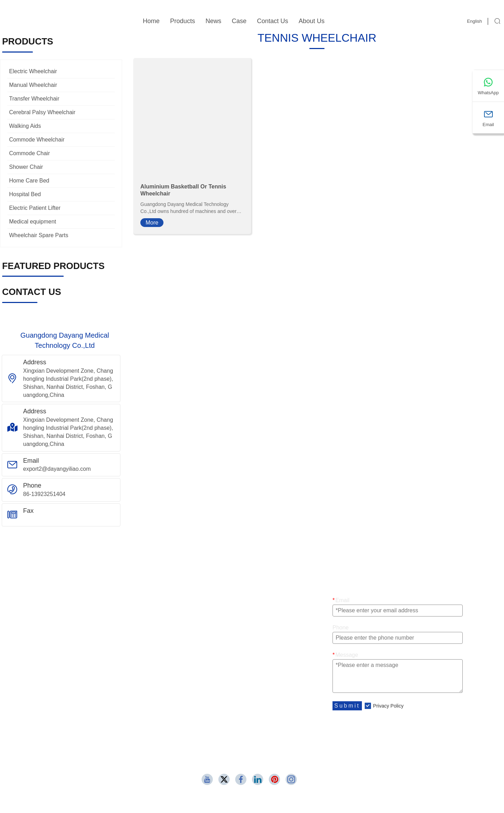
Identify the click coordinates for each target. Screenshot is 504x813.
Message (345, 655)
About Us (311, 21)
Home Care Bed (29, 181)
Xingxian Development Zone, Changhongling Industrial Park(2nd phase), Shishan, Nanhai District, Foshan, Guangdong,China (68, 383)
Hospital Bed (25, 194)
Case (239, 21)
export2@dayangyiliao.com (57, 469)
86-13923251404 (44, 494)
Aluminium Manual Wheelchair (79, 651)
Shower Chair (26, 167)
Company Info (58, 691)
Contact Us (272, 21)
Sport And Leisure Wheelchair (78, 637)
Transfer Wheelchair (34, 99)
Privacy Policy (388, 706)
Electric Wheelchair (33, 71)
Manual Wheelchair (33, 85)
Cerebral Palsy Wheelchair (42, 112)
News (213, 21)
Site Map (192, 691)
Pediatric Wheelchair (206, 610)
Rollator (190, 651)
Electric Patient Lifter (35, 208)
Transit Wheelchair (204, 596)
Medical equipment (33, 222)
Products (183, 21)
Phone (341, 628)
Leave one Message (206, 704)
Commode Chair (29, 153)
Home (151, 21)
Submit (347, 706)
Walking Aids (25, 126)
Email (341, 600)
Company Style (60, 704)
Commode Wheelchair (37, 140)
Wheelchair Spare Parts (39, 235)
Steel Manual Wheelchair (212, 624)
